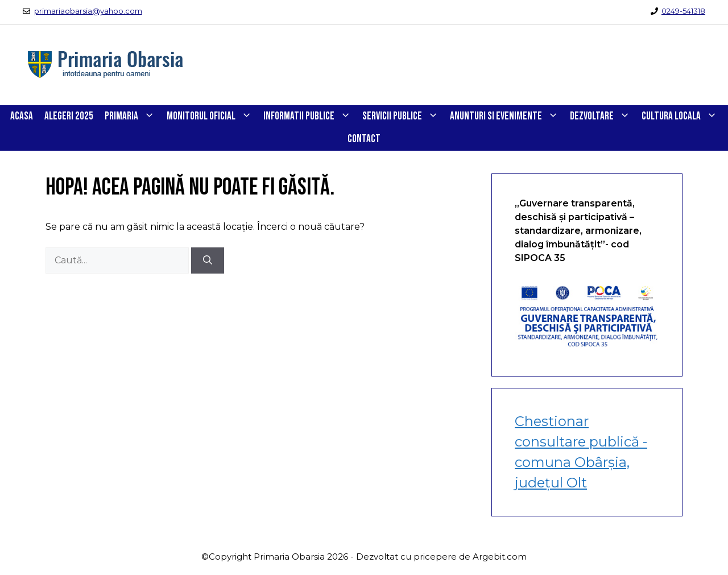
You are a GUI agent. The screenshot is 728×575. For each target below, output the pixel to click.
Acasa (22, 116)
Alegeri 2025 (69, 116)
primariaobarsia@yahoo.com (88, 11)
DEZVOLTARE (603, 117)
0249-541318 (683, 11)
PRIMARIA (133, 117)
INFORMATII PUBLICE (310, 117)
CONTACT (364, 139)
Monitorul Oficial (212, 117)
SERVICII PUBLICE (403, 117)
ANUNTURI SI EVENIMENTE (507, 117)
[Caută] (208, 260)
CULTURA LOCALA (682, 117)
